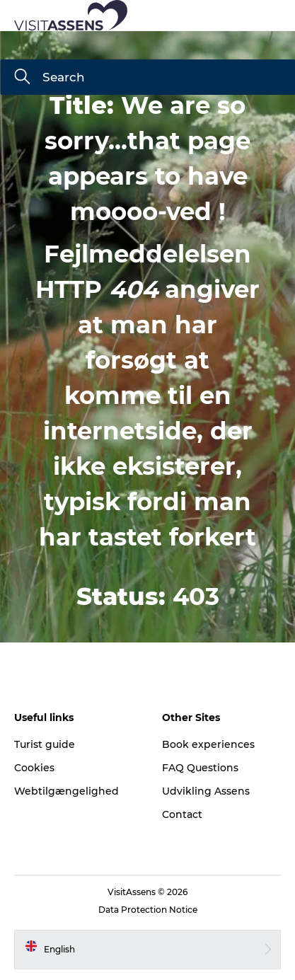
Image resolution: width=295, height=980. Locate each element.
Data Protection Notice (148, 910)
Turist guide (45, 744)
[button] (211, 16)
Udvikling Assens (206, 791)
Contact (182, 814)
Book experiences (208, 744)
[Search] (22, 78)
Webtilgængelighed (66, 791)
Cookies (34, 768)
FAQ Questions (200, 768)
